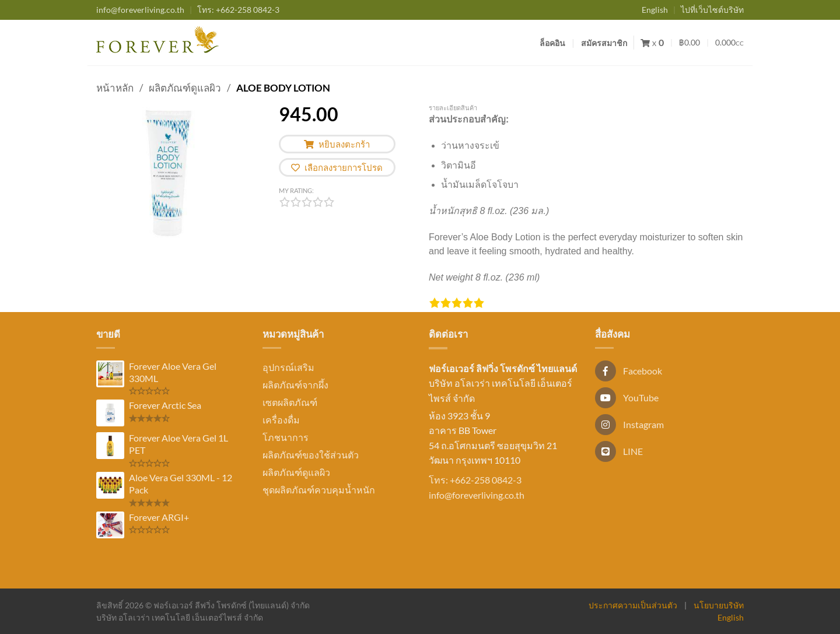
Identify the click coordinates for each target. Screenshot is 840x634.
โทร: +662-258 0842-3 (475, 480)
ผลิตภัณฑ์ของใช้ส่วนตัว (311, 455)
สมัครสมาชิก (604, 43)
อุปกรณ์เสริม (288, 367)
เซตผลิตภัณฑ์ (290, 402)
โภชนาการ (286, 437)
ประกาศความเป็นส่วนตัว (633, 605)
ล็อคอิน (552, 43)
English (655, 10)
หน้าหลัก (115, 88)
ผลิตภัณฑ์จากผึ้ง (295, 385)
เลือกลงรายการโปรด (337, 167)
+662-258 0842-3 (238, 10)
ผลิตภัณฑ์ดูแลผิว (185, 88)
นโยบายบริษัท (719, 605)
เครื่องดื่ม (281, 420)
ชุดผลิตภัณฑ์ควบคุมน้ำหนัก (319, 490)
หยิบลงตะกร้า (337, 144)
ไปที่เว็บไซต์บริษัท (712, 10)
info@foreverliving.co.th (140, 10)
